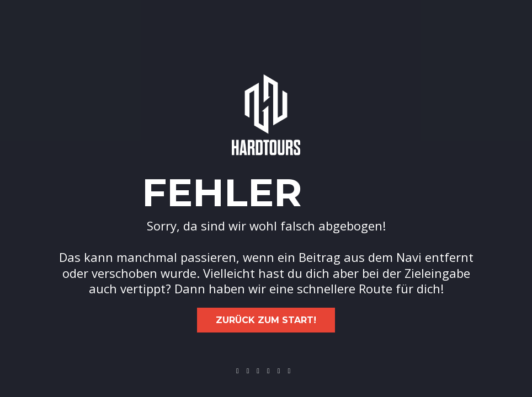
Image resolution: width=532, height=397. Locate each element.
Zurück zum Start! (266, 320)
